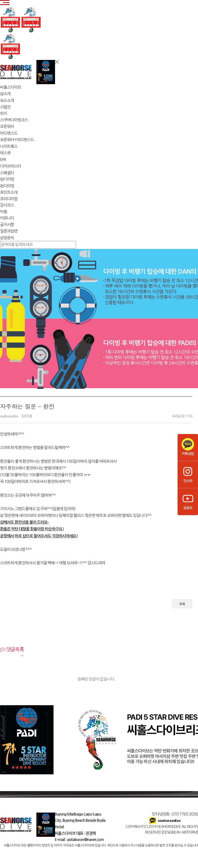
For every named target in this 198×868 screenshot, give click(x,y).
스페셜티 (7, 173)
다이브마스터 (10, 166)
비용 (3, 212)
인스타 (188, 474)
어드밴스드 (9, 133)
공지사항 (7, 224)
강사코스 (7, 205)
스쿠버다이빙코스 (14, 120)
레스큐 (5, 153)
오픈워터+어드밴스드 (17, 140)
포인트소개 (9, 192)
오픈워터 (7, 126)
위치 (3, 113)
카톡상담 (188, 447)
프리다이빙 (9, 199)
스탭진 (5, 107)
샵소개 (5, 94)
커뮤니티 (7, 218)
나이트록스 (9, 146)
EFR (3, 160)
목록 (182, 604)
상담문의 (7, 238)
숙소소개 (7, 100)
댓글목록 (12, 650)
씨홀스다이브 (10, 87)
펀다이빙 (7, 179)
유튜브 (188, 501)
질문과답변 (9, 231)
